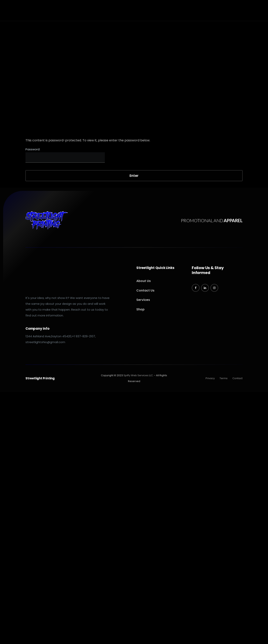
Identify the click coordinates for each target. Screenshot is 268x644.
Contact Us (145, 290)
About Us (144, 281)
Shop (140, 309)
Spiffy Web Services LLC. (138, 375)
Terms (224, 378)
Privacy (210, 378)
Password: (65, 155)
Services (143, 300)
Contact (237, 378)
